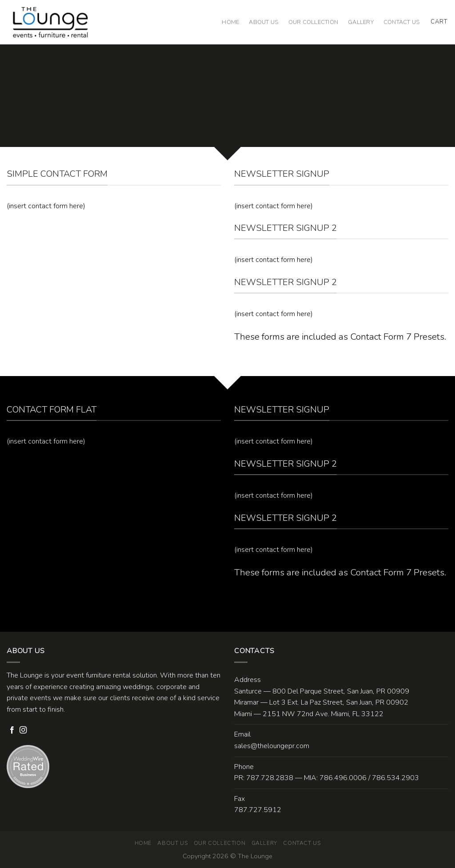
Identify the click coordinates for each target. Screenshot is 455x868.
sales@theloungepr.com (272, 746)
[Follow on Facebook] (12, 730)
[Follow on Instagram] (23, 730)
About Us (263, 22)
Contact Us (402, 22)
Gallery (361, 22)
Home (230, 22)
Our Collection (313, 22)
